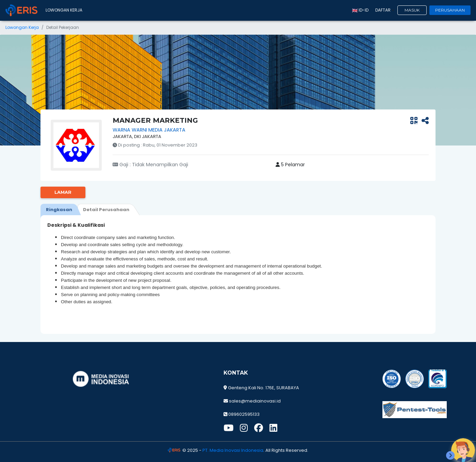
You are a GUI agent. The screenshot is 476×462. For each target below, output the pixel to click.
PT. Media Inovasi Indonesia (233, 450)
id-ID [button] (360, 10)
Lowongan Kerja (64, 10)
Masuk (412, 10)
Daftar (383, 10)
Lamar (63, 192)
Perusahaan (450, 10)
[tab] (59, 209)
